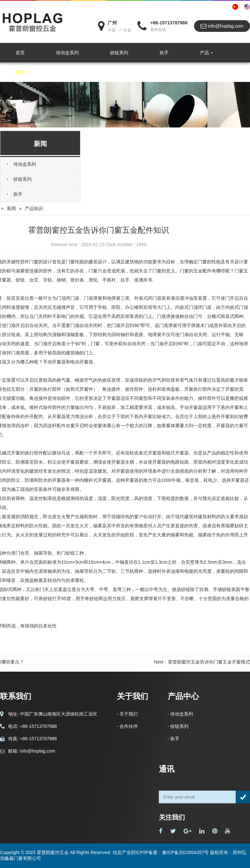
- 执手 (174, 739)
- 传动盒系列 (181, 714)
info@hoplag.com (222, 26)
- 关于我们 (127, 714)
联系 (109, 72)
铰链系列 (119, 53)
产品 (207, 53)
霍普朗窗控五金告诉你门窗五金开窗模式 (209, 662)
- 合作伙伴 (127, 726)
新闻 (22, 72)
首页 (20, 53)
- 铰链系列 (178, 726)
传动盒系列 (67, 53)
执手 (164, 53)
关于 (67, 72)
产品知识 (34, 208)
